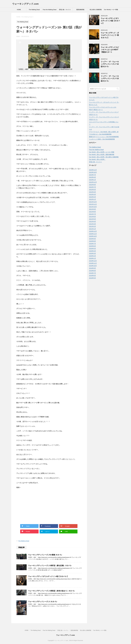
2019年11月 (93, 263)
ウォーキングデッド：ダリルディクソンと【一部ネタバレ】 (110, 35)
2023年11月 (93, 170)
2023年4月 (92, 177)
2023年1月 (92, 180)
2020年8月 (92, 241)
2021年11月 (93, 204)
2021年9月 (92, 209)
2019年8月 (92, 271)
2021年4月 (92, 221)
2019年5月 (92, 278)
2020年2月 (92, 256)
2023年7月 (92, 175)
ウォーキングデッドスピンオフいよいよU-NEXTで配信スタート (110, 50)
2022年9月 (92, 185)
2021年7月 (92, 214)
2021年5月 (92, 219)
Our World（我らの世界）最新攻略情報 (102, 154)
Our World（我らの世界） (97, 159)
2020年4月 (92, 251)
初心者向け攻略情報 (96, 10)
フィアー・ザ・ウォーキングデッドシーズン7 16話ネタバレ (110, 64)
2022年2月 (92, 197)
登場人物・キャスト (65, 10)
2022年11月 (93, 182)
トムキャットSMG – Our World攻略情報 (102, 139)
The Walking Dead (34, 10)
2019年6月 (92, 276)
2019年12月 (93, 261)
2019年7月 (92, 273)
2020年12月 (93, 231)
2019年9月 (92, 268)
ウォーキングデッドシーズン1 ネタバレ (43, 602)
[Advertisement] (49, 505)
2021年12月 (93, 202)
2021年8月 (92, 212)
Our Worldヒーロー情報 (111, 10)
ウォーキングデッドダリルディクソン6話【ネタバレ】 (48, 576)
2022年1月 (92, 199)
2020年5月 (92, 248)
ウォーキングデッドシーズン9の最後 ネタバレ (45, 555)
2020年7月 (92, 244)
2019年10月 (93, 266)
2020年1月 (92, 258)
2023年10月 (93, 172)
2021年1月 (92, 229)
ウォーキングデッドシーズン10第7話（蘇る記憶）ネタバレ (50, 566)
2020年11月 (93, 234)
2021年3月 (92, 224)
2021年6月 (92, 217)
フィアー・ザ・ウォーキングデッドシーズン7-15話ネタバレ (110, 79)
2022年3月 (92, 194)
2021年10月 (93, 207)
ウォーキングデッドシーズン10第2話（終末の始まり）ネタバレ (52, 591)
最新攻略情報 (80, 10)
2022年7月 (92, 187)
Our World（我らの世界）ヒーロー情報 (102, 152)
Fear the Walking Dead (50, 10)
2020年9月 (92, 239)
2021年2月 (92, 226)
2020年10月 (93, 236)
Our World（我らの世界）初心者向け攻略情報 (104, 157)
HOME (19, 10)
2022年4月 (92, 192)
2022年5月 (92, 190)
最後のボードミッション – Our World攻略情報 (104, 137)
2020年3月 (92, 253)
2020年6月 (92, 246)
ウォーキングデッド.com (25, 4)
